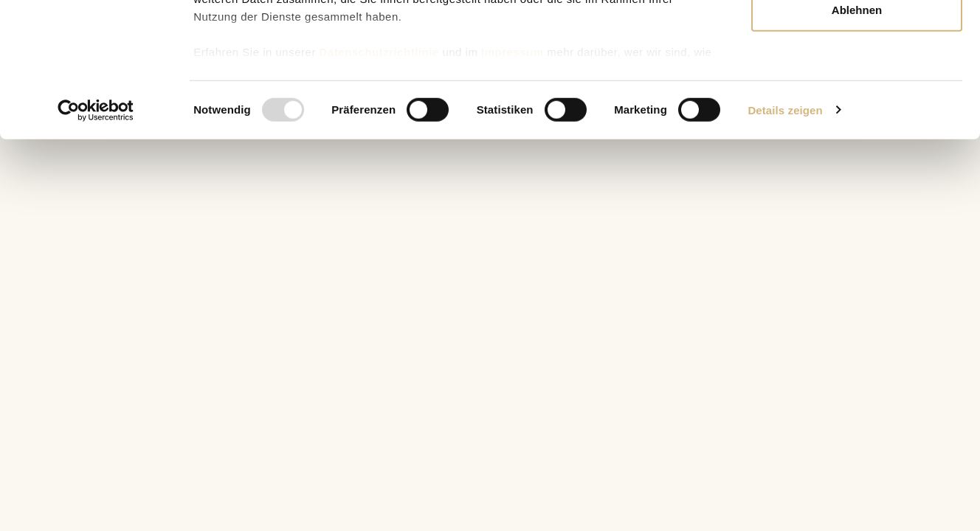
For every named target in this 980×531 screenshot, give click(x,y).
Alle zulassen (856, 39)
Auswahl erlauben (857, 87)
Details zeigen (785, 236)
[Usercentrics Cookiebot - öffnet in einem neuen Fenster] (96, 236)
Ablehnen (857, 135)
